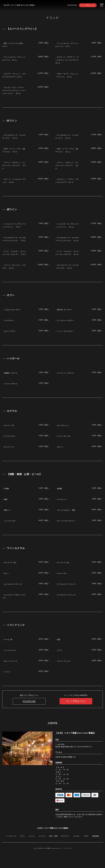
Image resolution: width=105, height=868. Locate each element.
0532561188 (72, 5)
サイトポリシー (68, 848)
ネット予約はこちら (88, 5)
